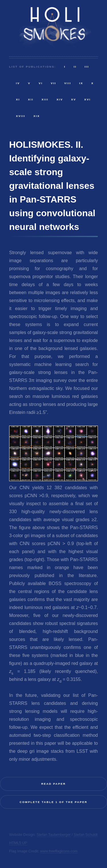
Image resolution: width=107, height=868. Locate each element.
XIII (45, 99)
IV (18, 83)
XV (74, 99)
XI (18, 99)
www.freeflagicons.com (59, 851)
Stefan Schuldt (85, 835)
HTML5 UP (18, 843)
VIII (68, 83)
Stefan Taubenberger (54, 835)
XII (31, 99)
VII (53, 83)
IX (81, 83)
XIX (37, 116)
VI (41, 83)
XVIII (21, 116)
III (87, 67)
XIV (60, 99)
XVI (87, 99)
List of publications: (33, 67)
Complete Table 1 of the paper (54, 802)
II (75, 67)
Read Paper (53, 784)
